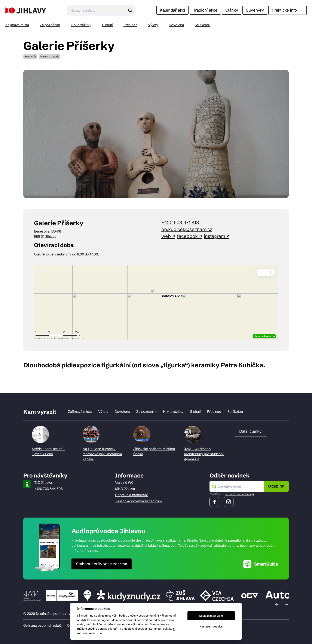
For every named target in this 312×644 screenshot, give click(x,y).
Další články (250, 431)
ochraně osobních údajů (239, 494)
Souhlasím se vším (211, 616)
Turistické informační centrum (138, 501)
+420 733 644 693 (48, 489)
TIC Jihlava (43, 482)
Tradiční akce (205, 10)
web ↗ (168, 236)
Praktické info (287, 10)
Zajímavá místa (17, 25)
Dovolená (176, 25)
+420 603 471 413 (180, 223)
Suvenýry (255, 10)
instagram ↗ (217, 236)
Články (232, 10)
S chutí (107, 25)
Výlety (153, 25)
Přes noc (130, 25)
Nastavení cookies (211, 627)
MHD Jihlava (125, 489)
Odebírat (276, 486)
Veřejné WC (124, 482)
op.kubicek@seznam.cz (187, 229)
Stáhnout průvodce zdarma (102, 564)
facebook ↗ (189, 236)
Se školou (202, 25)
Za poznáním (50, 25)
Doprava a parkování (131, 495)
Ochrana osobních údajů (42, 625)
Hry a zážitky (81, 25)
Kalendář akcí (172, 10)
